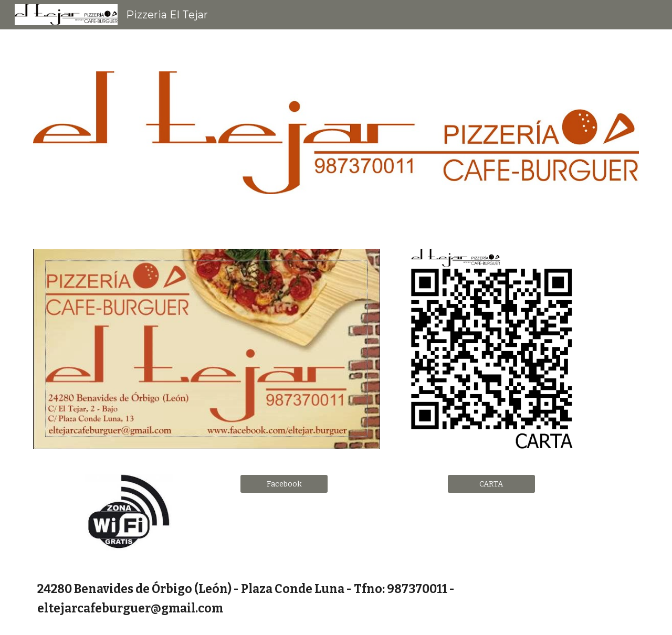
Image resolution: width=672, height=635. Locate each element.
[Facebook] (284, 484)
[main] (336, 599)
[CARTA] (491, 484)
